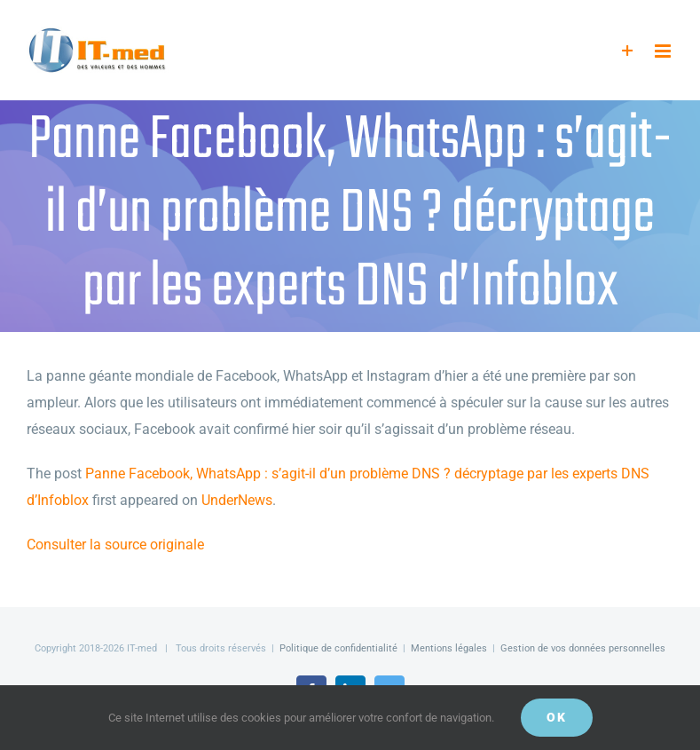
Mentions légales (449, 648)
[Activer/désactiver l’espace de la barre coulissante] (628, 51)
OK (557, 717)
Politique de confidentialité (338, 648)
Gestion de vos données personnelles (583, 648)
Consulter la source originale (115, 545)
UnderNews (237, 500)
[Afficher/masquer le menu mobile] (664, 51)
